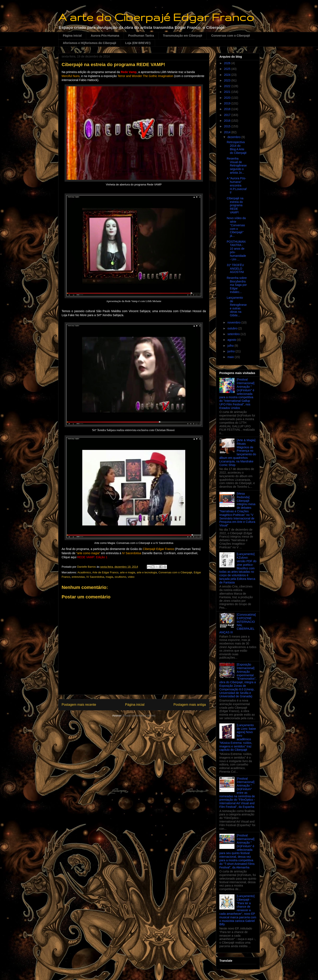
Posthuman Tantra (141, 36)
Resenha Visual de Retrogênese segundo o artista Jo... (237, 166)
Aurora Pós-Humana (105, 36)
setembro (234, 334)
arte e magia (128, 572)
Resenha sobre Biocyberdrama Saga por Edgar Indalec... (237, 285)
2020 (228, 98)
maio (231, 357)
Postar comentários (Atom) (139, 716)
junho (231, 351)
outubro (233, 328)
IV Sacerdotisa (95, 577)
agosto (232, 340)
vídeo (131, 577)
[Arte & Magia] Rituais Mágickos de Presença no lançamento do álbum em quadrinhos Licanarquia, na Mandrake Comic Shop (238, 453)
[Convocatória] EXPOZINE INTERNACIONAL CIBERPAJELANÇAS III (238, 623)
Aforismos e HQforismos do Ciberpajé (90, 43)
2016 (228, 121)
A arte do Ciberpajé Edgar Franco (156, 17)
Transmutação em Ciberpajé (183, 36)
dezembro (234, 137)
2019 (228, 103)
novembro (234, 322)
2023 (228, 80)
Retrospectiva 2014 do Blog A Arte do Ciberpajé (237, 147)
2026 (228, 63)
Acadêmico (84, 572)
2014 (228, 132)
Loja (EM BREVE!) (138, 43)
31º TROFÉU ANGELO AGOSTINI (235, 269)
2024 (228, 75)
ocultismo (120, 577)
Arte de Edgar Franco (105, 572)
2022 (228, 86)
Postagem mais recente (79, 705)
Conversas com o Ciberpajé (231, 36)
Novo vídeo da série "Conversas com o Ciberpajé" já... (236, 227)
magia (109, 577)
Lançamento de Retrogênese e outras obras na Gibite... (237, 306)
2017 (228, 115)
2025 (228, 69)
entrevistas (78, 577)
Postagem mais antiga (190, 705)
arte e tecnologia (147, 572)
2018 (228, 109)
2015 (228, 126)
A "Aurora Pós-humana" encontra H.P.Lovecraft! (237, 185)
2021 (228, 92)
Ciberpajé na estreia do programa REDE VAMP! (235, 205)
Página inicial (72, 36)
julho (231, 346)
